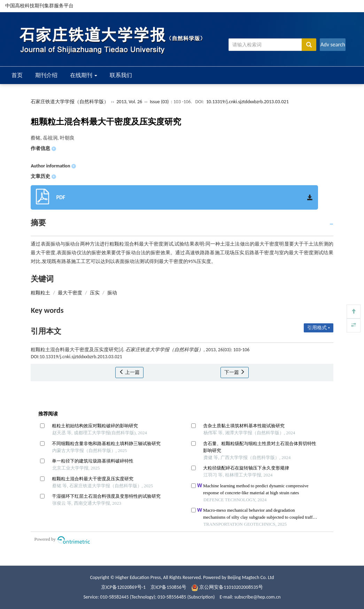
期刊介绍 (46, 75)
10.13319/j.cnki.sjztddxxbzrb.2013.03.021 (247, 102)
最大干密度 (70, 293)
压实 (95, 293)
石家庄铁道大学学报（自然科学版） (70, 102)
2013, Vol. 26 (130, 102)
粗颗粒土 (40, 293)
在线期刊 (84, 75)
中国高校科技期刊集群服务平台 (39, 6)
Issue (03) (159, 102)
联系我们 (121, 75)
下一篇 (235, 372)
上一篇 (129, 372)
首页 (17, 75)
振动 (112, 293)
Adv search (333, 44)
